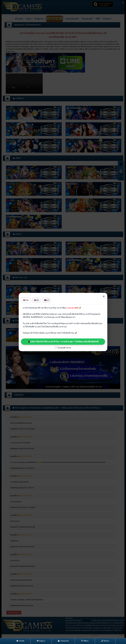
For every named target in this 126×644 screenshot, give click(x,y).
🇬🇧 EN (36, 300)
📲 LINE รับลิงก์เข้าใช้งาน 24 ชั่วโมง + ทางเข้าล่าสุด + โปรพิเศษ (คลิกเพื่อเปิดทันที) (63, 342)
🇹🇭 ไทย (26, 300)
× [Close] (104, 296)
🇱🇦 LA (46, 300)
